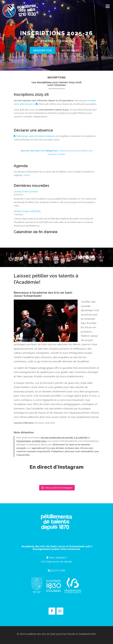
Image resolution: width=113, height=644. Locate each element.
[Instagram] (60, 611)
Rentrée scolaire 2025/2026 (27, 211)
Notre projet (71, 50)
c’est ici (26, 175)
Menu (107, 6)
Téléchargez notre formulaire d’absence (35, 136)
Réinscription (42, 50)
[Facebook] (52, 611)
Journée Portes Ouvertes (26, 192)
